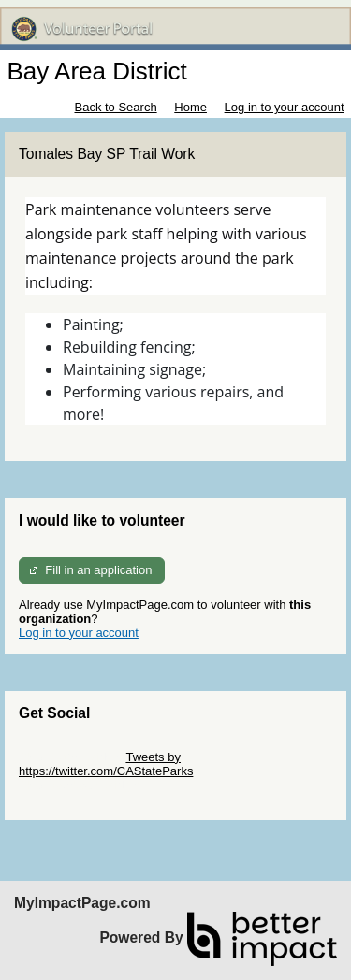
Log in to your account (285, 107)
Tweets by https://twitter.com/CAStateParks (106, 764)
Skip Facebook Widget (80, 785)
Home (190, 107)
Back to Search (115, 107)
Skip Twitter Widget (71, 757)
